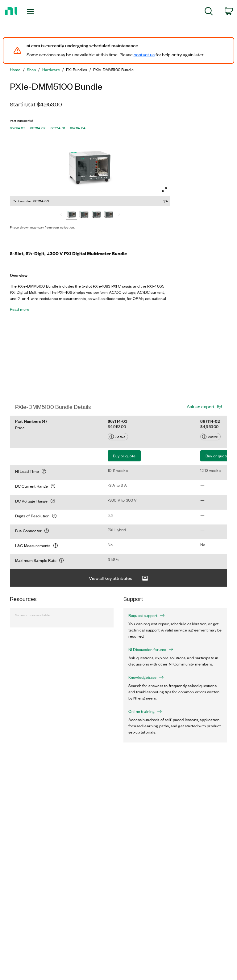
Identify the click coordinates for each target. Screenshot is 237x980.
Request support (147, 615)
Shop (31, 70)
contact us (144, 54)
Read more (20, 309)
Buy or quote (124, 456)
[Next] (119, 215)
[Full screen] (164, 190)
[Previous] (61, 215)
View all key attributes (118, 578)
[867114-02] (84, 215)
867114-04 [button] (78, 128)
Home (15, 70)
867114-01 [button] (58, 128)
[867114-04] (109, 215)
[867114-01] (96, 215)
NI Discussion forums (151, 649)
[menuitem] (209, 12)
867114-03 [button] (18, 128)
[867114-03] (72, 215)
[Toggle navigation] (37, 11)
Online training (145, 711)
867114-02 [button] (38, 128)
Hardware (51, 70)
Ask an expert (201, 406)
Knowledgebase (146, 677)
